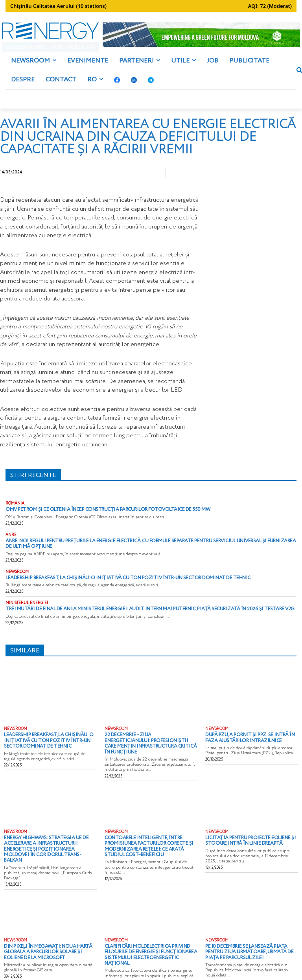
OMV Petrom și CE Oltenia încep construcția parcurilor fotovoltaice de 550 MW (95, 518)
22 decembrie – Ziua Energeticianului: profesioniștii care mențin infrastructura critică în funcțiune (146, 744)
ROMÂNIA (15, 512)
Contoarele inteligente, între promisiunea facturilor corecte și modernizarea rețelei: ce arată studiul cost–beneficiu (148, 842)
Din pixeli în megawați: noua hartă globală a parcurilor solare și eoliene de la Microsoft (48, 939)
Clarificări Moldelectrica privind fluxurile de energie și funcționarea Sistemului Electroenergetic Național (148, 939)
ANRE (11, 543)
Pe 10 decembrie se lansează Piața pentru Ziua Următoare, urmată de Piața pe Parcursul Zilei (250, 939)
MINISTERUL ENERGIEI (27, 609)
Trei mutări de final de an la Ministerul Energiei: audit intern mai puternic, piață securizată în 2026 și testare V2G (128, 614)
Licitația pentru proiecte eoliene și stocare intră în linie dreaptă (244, 837)
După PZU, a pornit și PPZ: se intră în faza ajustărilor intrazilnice (250, 742)
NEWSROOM (17, 578)
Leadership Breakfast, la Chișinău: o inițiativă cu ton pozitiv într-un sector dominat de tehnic (111, 584)
